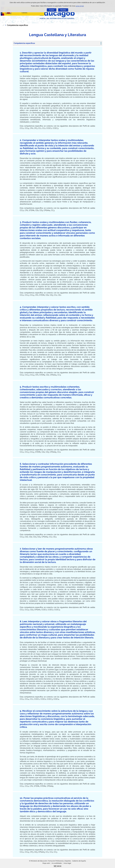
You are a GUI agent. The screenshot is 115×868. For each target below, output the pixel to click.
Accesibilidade (57, 863)
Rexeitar (63, 10)
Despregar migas (3, 25)
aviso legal (80, 6)
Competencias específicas (24, 43)
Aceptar (52, 10)
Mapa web (46, 863)
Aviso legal (67, 863)
